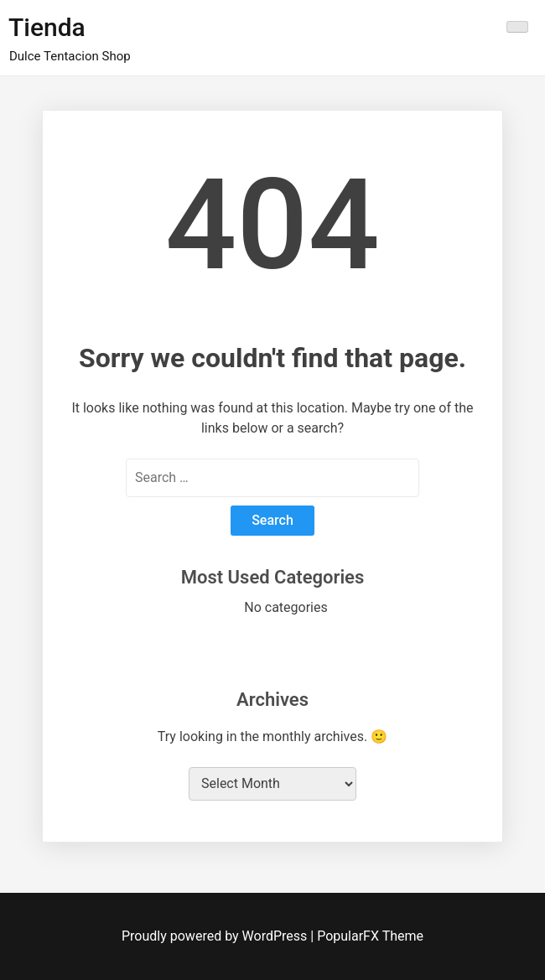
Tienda (47, 27)
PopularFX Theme (370, 936)
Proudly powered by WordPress (216, 936)
